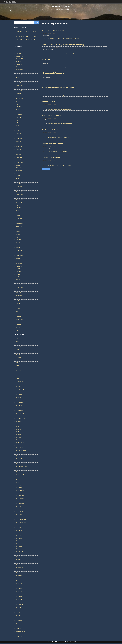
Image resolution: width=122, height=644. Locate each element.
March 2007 (19, 248)
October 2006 (19, 261)
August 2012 (19, 102)
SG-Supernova (19, 464)
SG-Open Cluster (20, 443)
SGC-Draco (19, 536)
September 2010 (20, 144)
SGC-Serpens (64, 85)
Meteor (18, 379)
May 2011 (18, 123)
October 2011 (19, 118)
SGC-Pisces (63, 130)
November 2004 (20, 322)
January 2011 (19, 134)
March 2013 (19, 88)
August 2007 (19, 235)
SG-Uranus (19, 469)
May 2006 (18, 274)
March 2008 (19, 216)
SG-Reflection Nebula (21, 451)
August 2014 (19, 75)
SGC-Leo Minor (19, 552)
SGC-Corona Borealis (21, 523)
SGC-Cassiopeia (20, 509)
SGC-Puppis (19, 584)
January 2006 (19, 285)
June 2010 (18, 150)
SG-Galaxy (18, 416)
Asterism (18, 345)
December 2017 (20, 56)
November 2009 (20, 165)
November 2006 (20, 259)
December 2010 (20, 136)
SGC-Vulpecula (19, 618)
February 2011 (19, 131)
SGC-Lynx (18, 562)
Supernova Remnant (21, 632)
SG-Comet (18, 400)
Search (36, 23)
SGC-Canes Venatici (21, 496)
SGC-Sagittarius (20, 589)
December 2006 (20, 256)
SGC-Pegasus (19, 576)
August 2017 (19, 62)
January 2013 (19, 94)
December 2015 (20, 67)
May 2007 (18, 243)
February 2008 (19, 219)
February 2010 (19, 158)
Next (48, 180)
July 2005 (18, 301)
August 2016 (19, 64)
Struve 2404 (47, 62)
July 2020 (18, 51)
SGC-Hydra (19, 544)
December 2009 (20, 163)
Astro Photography (20, 347)
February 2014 (19, 80)
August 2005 (19, 298)
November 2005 (20, 290)
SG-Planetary (19, 446)
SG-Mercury (19, 430)
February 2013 (19, 91)
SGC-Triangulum (20, 605)
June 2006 (18, 272)
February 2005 (19, 314)
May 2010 (18, 152)
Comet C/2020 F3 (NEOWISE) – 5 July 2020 (26, 42)
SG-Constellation (20, 403)
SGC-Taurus (19, 602)
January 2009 (19, 189)
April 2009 (18, 181)
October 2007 (19, 229)
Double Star (51, 39)
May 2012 (18, 110)
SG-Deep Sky (19, 408)
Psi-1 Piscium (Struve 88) (52, 122)
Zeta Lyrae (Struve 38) (51, 107)
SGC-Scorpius (19, 592)
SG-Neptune (19, 440)
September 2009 (20, 171)
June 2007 (18, 240)
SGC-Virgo (18, 616)
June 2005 (18, 304)
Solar (17, 624)
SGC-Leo (18, 549)
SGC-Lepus (19, 555)
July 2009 (18, 176)
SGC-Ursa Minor (20, 610)
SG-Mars (18, 427)
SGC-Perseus (19, 578)
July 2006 (18, 269)
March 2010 (19, 155)
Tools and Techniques (21, 634)
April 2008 (18, 213)
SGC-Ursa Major (64, 55)
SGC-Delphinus (19, 533)
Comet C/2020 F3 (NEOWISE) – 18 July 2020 (26, 32)
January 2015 (19, 72)
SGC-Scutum (19, 594)
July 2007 (18, 237)
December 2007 (20, 224)
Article (17, 339)
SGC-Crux (18, 528)
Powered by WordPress (65, 643)
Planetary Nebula (20, 390)
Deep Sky (18, 355)
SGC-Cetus (19, 517)
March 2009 (19, 184)
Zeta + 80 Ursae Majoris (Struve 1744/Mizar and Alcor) (63, 46)
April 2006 (18, 277)
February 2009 (19, 187)
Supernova (18, 629)
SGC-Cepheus (19, 515)
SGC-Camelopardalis (21, 491)
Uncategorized (19, 637)
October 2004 (19, 325)
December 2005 (20, 288)
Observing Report (20, 382)
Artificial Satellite (20, 342)
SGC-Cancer (19, 493)
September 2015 (20, 70)
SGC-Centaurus (20, 512)
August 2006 (19, 266)
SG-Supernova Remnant (21, 467)
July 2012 (18, 104)
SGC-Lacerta (63, 145)
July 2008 (18, 205)
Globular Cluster (20, 371)
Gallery (18, 366)
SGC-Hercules (19, 541)
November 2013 (20, 86)
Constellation (19, 352)
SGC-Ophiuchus (20, 570)
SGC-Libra (18, 557)
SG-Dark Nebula (20, 406)
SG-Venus (18, 472)
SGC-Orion (18, 573)
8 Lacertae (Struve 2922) (52, 137)
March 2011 (19, 128)
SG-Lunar (53, 161)
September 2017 (20, 59)
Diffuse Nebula (19, 358)
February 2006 (19, 282)
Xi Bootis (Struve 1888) (51, 168)
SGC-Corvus (19, 525)
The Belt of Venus (61, 7)
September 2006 (20, 264)
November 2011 (20, 115)
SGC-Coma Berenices (21, 520)
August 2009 (19, 173)
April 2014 (18, 78)
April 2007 (18, 245)
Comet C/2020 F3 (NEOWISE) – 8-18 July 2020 (27, 34)
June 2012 (18, 107)
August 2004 (19, 330)
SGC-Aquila (63, 70)
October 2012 (19, 96)
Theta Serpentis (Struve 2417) (54, 77)
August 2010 (19, 147)
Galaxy (18, 363)
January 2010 (19, 160)
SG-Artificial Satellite (21, 392)
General (18, 368)
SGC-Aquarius (19, 477)
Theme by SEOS (73, 643)
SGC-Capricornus (20, 504)
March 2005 (19, 312)
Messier (18, 376)
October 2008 (19, 197)
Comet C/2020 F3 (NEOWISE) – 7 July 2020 (26, 37)
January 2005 (19, 317)
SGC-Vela (18, 613)
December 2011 (20, 112)
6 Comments (66, 161)
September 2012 (20, 99)
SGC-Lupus (19, 560)
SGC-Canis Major (20, 499)
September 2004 (20, 328)
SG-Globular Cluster (21, 419)
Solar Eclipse (19, 626)
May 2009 (18, 179)
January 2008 (19, 221)
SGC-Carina (19, 507)
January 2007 (19, 253)
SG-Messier (19, 432)
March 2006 (19, 280)
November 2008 (20, 195)
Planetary (18, 387)
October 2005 (19, 293)
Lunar (49, 161)
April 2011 (18, 126)
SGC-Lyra (63, 100)
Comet (18, 350)
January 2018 (19, 54)
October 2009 (19, 168)
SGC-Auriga (19, 485)
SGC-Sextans (19, 600)
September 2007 (20, 232)
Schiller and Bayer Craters (53, 152)
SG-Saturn (18, 454)
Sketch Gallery (69, 39)
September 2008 (20, 200)
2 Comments (77, 39)
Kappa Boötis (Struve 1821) (53, 31)
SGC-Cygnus (19, 531)
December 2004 (20, 320)
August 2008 (19, 203)
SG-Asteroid (19, 398)
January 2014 (19, 83)
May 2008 (18, 211)
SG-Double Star (57, 39)
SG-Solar (18, 456)
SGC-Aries (18, 483)
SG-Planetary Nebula (21, 448)
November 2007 (20, 227)
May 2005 (18, 306)
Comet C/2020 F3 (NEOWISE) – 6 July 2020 (26, 40)
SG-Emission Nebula (21, 414)
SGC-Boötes (63, 39)
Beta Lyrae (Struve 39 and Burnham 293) (58, 92)
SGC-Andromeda (20, 475)
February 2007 (19, 251)
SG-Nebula (18, 438)
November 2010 (20, 139)
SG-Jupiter (18, 422)
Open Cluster (19, 384)
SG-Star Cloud (19, 459)
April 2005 (18, 309)
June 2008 (18, 208)
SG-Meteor (18, 435)
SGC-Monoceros (20, 568)
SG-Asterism (19, 395)
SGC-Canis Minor (20, 501)
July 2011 (18, 120)
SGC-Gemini (19, 539)
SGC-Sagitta (19, 586)
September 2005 (20, 296)
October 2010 (19, 142)
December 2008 (20, 192)
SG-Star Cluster (20, 461)
